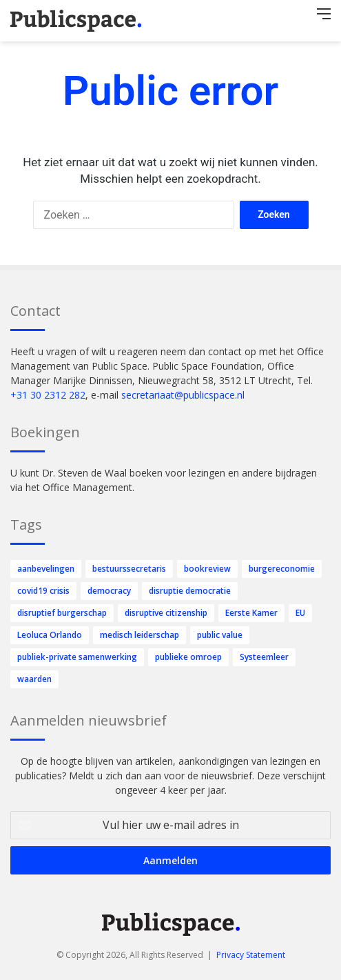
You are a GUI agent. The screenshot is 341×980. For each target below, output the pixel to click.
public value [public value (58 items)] (220, 635)
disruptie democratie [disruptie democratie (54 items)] (190, 591)
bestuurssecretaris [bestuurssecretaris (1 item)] (129, 569)
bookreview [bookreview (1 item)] (207, 569)
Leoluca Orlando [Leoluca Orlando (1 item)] (50, 635)
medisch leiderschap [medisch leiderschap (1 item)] (139, 635)
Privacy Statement (251, 955)
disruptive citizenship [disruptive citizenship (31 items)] (166, 613)
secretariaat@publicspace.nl (183, 395)
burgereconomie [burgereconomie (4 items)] (282, 569)
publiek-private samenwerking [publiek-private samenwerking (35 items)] (77, 657)
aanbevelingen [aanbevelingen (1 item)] (46, 569)
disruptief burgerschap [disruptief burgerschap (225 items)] (62, 613)
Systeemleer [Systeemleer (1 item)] (264, 657)
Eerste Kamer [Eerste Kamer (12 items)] (251, 613)
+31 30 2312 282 (48, 395)
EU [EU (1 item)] (300, 613)
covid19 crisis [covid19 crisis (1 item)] (43, 591)
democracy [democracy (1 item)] (109, 591)
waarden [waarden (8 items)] (34, 679)
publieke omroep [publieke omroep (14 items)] (188, 657)
